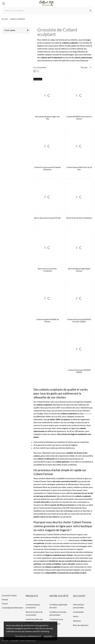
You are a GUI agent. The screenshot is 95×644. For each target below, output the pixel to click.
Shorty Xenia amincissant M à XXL (47, 218)
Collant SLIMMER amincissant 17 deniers (79, 118)
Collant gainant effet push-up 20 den (79, 168)
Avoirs (76, 616)
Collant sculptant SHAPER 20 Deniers (47, 320)
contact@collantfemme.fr (13, 608)
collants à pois (62, 540)
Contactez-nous (56, 619)
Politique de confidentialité (28, 636)
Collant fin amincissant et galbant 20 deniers (47, 168)
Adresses (77, 621)
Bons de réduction (81, 625)
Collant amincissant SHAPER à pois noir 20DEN (79, 320)
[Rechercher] (91, 11)
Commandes (78, 612)
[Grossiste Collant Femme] (48, 4)
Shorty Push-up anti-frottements (79, 218)
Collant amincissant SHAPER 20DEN (79, 371)
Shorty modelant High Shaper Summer (79, 270)
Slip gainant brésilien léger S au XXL (47, 118)
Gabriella (88, 413)
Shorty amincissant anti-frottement (47, 270)
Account (79, 596)
